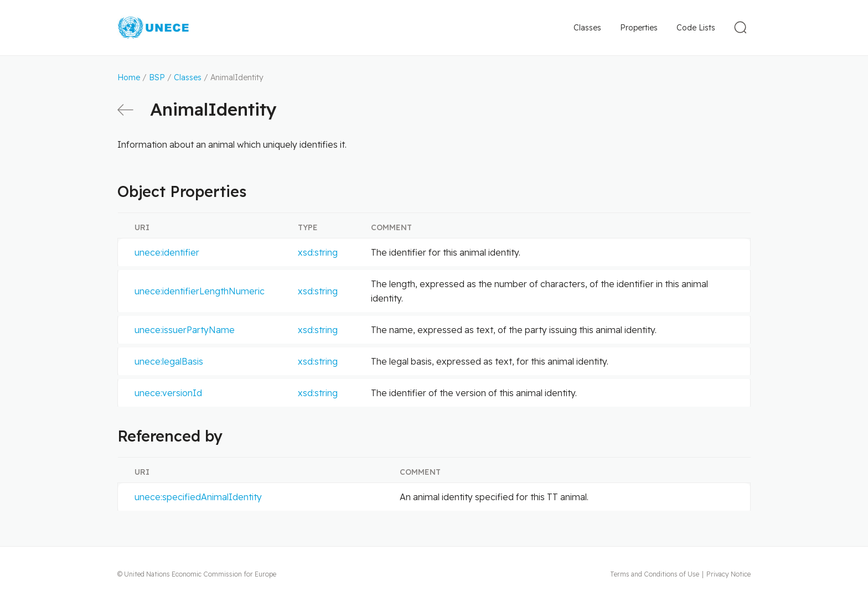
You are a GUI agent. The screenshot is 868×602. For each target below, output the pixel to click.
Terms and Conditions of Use (655, 574)
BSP (157, 77)
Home (129, 77)
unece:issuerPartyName (185, 330)
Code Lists (696, 28)
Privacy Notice (728, 574)
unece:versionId (168, 393)
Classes (587, 28)
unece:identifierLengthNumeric (200, 291)
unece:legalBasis (169, 361)
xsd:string (318, 252)
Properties (639, 28)
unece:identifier (167, 252)
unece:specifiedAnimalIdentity (198, 497)
